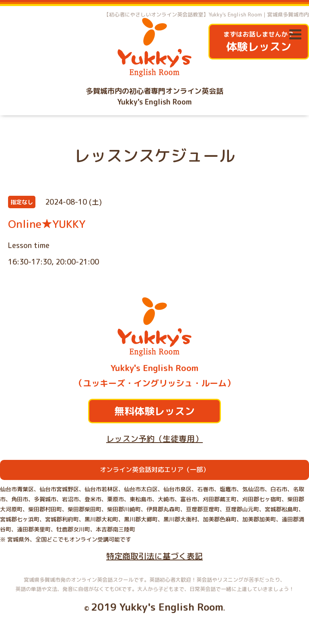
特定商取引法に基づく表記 (154, 556)
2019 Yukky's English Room (157, 607)
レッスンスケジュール (154, 156)
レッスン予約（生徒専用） (154, 439)
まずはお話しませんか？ (259, 42)
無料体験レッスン (154, 411)
